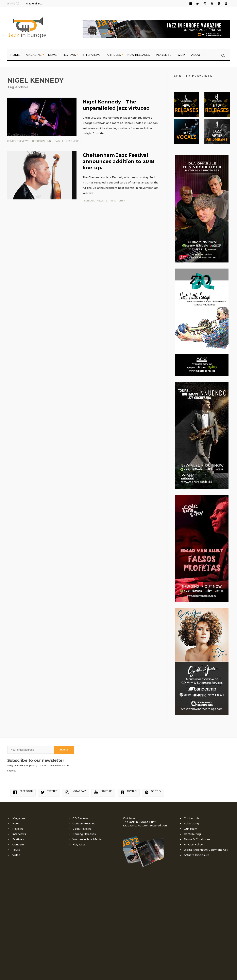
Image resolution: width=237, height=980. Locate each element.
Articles (114, 55)
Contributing (192, 834)
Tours (16, 850)
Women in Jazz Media (87, 839)
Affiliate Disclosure (196, 855)
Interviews (91, 55)
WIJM (181, 55)
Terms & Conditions (197, 839)
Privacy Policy (193, 845)
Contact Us (192, 818)
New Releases (139, 55)
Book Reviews (82, 829)
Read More (73, 141)
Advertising (191, 824)
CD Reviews (80, 818)
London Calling (41, 141)
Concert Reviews (18, 141)
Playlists (164, 55)
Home (15, 55)
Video (16, 855)
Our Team (190, 829)
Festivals (89, 201)
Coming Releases (84, 834)
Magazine (34, 55)
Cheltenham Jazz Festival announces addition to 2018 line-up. (118, 161)
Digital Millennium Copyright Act (206, 850)
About (197, 55)
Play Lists (79, 845)
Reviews (69, 55)
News (52, 55)
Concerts (19, 845)
